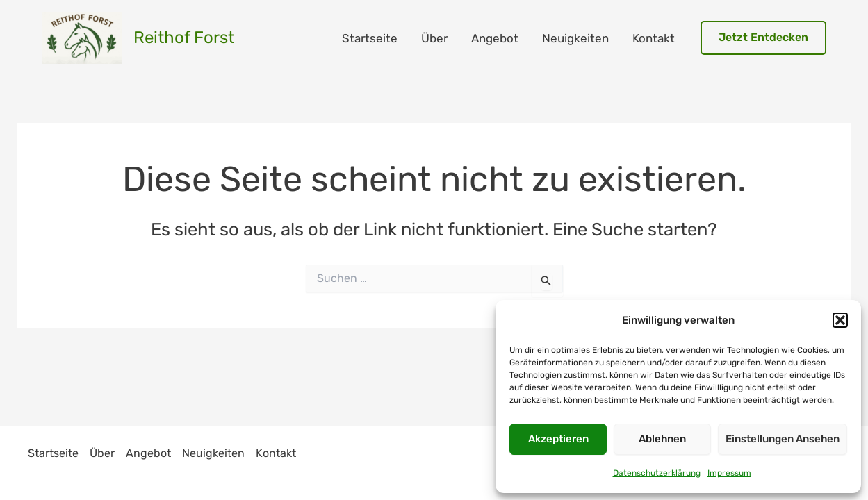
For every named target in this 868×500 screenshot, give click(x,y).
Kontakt (654, 38)
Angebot (495, 38)
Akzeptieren (558, 439)
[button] (840, 320)
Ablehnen (662, 439)
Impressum (729, 473)
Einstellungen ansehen (783, 439)
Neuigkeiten (575, 38)
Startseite (370, 38)
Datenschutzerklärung (657, 473)
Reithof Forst (184, 37)
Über (434, 38)
